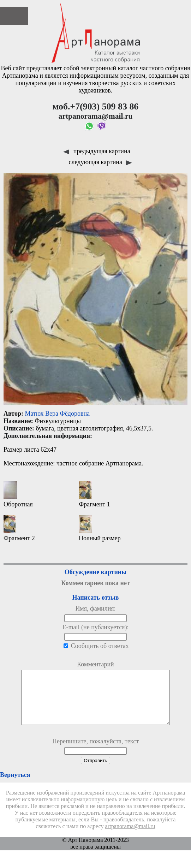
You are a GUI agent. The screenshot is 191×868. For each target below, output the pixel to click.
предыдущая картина (97, 151)
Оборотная (18, 495)
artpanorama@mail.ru (130, 837)
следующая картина (101, 162)
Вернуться (15, 785)
